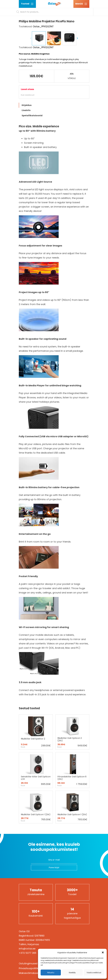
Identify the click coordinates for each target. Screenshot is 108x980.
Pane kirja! (54, 924)
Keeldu (72, 972)
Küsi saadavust (28, 151)
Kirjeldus (27, 162)
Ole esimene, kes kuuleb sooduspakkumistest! (54, 903)
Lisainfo (26, 167)
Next (77, 95)
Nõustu (51, 972)
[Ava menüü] (81, 4)
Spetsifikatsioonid (32, 172)
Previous (31, 95)
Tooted (27, 4)
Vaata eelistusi (94, 972)
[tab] (54, 162)
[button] (103, 952)
